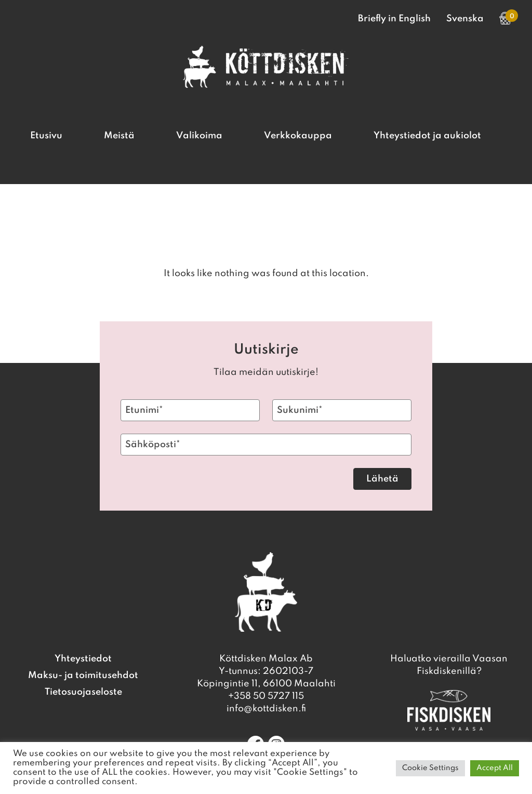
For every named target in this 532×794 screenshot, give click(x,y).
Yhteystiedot (83, 659)
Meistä (119, 136)
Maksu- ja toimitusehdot (83, 675)
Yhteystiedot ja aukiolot (427, 136)
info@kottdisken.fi (266, 709)
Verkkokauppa (298, 136)
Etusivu (46, 136)
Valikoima (199, 136)
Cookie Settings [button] (430, 768)
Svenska (465, 19)
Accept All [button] (495, 768)
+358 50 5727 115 (266, 696)
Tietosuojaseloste (83, 692)
